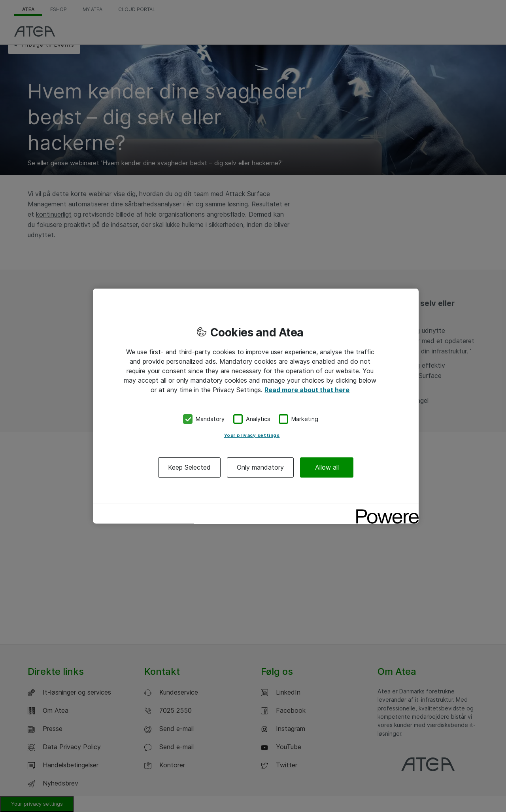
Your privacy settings (252, 435)
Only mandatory (260, 467)
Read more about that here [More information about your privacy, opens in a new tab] (307, 390)
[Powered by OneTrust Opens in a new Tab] (385, 511)
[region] (256, 406)
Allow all (327, 467)
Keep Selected (189, 467)
